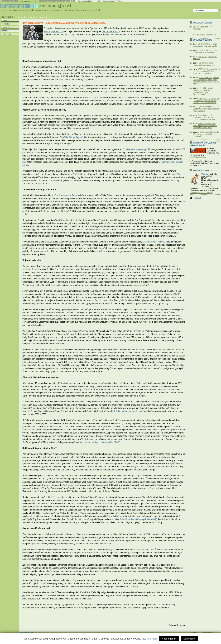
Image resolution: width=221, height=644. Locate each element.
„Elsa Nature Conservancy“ (134, 149)
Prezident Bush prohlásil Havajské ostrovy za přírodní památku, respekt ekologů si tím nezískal (206, 81)
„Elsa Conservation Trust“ (66, 195)
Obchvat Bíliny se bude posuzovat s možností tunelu (205, 45)
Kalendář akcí (83, 1)
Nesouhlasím (169, 639)
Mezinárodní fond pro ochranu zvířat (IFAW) (100, 442)
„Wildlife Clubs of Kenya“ (153, 242)
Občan (119, 1)
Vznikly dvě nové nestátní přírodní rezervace (204, 64)
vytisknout (195, 198)
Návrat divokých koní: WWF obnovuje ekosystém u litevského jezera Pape (205, 126)
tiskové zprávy (7, 27)
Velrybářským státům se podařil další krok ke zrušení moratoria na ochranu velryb (206, 101)
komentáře (6, 24)
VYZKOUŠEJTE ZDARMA (201, 193)
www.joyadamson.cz (53, 31)
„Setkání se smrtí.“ (110, 31)
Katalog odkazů (109, 1)
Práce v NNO (96, 1)
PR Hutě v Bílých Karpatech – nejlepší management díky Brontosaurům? (203, 91)
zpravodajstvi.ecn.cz (25, 17)
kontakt (194, 633)
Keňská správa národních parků (128, 411)
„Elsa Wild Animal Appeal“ (71, 137)
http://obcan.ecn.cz (198, 157)
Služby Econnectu (202, 171)
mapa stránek (208, 633)
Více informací (149, 639)
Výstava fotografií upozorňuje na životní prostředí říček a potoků (206, 109)
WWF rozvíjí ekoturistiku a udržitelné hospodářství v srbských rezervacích (206, 71)
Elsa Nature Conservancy (206, 35)
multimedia (6, 34)
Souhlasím (189, 639)
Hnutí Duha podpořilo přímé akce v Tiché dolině (205, 51)
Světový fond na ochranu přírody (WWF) (138, 519)
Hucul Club (176, 174)
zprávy (4, 20)
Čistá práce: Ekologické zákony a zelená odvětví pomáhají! (206, 134)
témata (4, 31)
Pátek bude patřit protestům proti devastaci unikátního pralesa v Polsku (205, 117)
